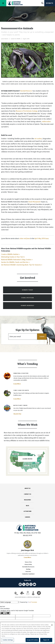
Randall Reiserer (26, 91)
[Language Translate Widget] (10, 602)
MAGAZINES (28, 500)
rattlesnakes (46, 122)
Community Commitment (28, 574)
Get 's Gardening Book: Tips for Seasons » (22, 265)
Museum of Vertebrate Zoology (27, 111)
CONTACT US (28, 494)
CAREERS (27, 517)
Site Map (28, 569)
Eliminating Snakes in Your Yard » (13, 257)
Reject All (46, 640)
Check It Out (17, 414)
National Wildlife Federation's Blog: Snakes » (17, 260)
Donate (50, 3)
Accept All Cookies (32, 640)
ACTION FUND (27, 511)
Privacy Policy (28, 565)
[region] (27, 633)
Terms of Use (28, 562)
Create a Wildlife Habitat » (10, 254)
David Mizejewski (34, 202)
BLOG (27, 506)
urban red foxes (25, 238)
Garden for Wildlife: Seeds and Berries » (15, 262)
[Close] (52, 625)
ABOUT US (28, 488)
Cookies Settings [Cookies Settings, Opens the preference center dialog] (8, 640)
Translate (32, 602)
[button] (42, 337)
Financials (28, 572)
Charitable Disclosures (28, 567)
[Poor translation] (7, 613)
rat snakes (38, 139)
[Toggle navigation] (3, 3)
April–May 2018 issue (41, 238)
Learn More (17, 384)
